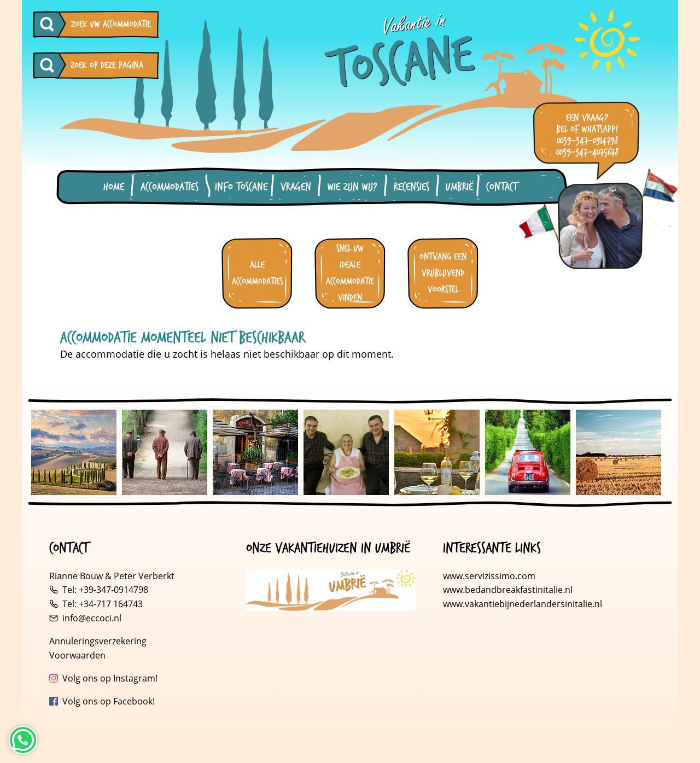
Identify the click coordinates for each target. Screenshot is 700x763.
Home (114, 187)
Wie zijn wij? (352, 187)
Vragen (296, 187)
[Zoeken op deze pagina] (49, 65)
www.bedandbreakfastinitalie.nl (509, 590)
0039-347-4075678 (587, 152)
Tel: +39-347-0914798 (105, 590)
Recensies (412, 187)
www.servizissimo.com (489, 576)
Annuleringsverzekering (98, 641)
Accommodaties (170, 187)
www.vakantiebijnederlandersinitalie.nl (523, 604)
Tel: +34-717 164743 (103, 604)
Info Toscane (241, 187)
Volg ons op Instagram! (110, 678)
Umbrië (459, 187)
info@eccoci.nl (92, 618)
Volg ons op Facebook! (109, 701)
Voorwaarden (77, 655)
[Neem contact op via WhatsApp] (23, 740)
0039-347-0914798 (587, 141)
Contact (502, 187)
